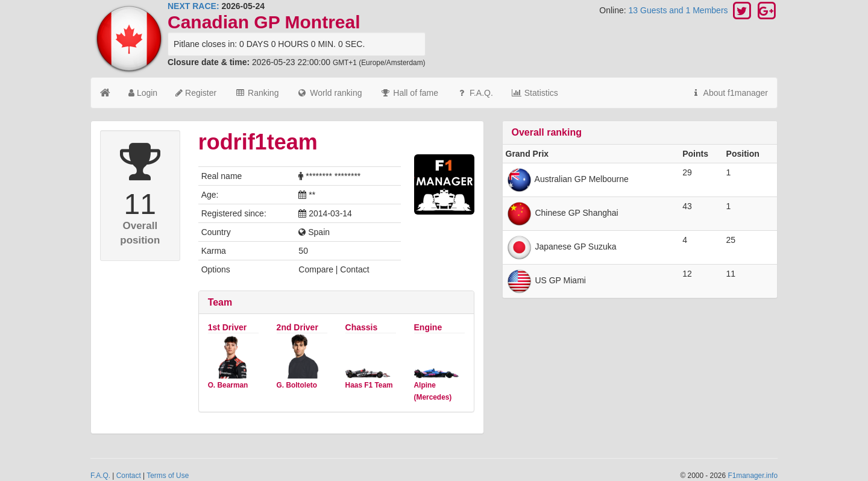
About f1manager (729, 93)
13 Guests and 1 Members (680, 10)
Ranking (256, 93)
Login (143, 93)
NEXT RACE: (193, 6)
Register (196, 93)
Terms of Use (168, 476)
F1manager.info (753, 476)
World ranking (329, 93)
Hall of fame (409, 93)
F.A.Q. (475, 93)
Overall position (140, 233)
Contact (129, 476)
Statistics (535, 93)
